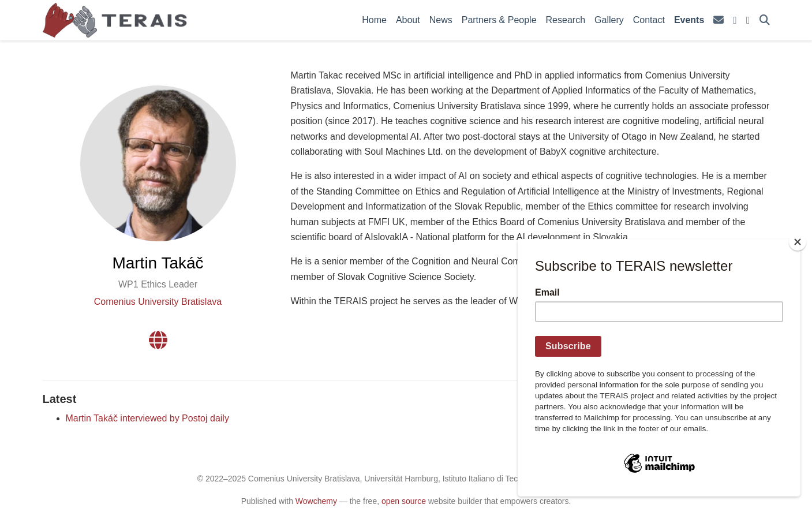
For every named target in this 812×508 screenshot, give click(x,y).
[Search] (765, 20)
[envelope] (719, 20)
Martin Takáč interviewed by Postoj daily (147, 418)
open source (404, 501)
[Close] (798, 242)
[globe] (158, 344)
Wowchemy (316, 501)
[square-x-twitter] (735, 20)
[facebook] (748, 20)
